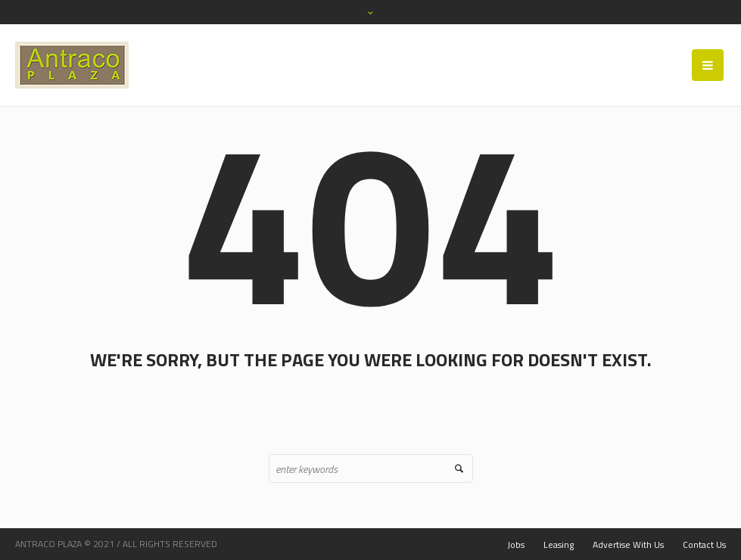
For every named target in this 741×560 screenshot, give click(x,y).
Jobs (516, 544)
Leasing (559, 544)
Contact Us (704, 544)
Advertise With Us (628, 544)
